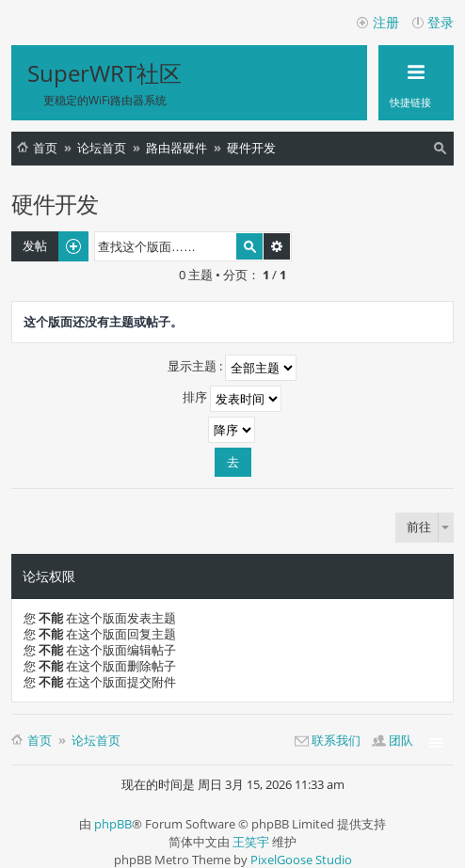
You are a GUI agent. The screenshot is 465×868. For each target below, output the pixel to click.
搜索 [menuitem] (442, 151)
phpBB (113, 824)
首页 (45, 148)
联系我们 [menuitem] (336, 740)
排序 (232, 399)
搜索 (249, 246)
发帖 (35, 245)
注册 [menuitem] (386, 22)
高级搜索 (277, 246)
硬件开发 (251, 148)
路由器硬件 (176, 148)
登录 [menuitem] (441, 22)
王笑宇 (251, 842)
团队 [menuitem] (401, 740)
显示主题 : (232, 368)
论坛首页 (102, 148)
